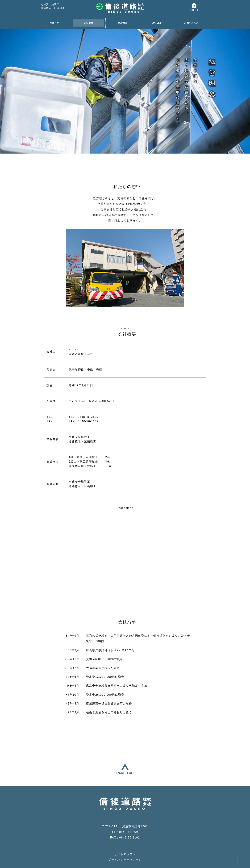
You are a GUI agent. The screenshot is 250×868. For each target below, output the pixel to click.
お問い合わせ (191, 23)
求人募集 (157, 23)
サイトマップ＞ (125, 835)
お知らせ (54, 23)
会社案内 (88, 23)
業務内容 (123, 23)
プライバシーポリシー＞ (125, 840)
